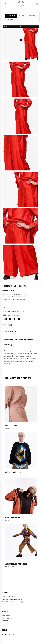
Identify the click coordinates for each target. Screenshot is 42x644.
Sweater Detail (12, 426)
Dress (14, 311)
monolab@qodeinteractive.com (13, 599)
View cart (11, 16)
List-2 (24, 311)
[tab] (8, 339)
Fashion (19, 311)
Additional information (24, 339)
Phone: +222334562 (9, 597)
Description (8, 339)
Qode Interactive (13, 602)
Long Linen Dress (12, 517)
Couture (10, 315)
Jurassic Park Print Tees (16, 564)
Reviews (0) (8, 345)
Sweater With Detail (14, 472)
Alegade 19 (6, 616)
